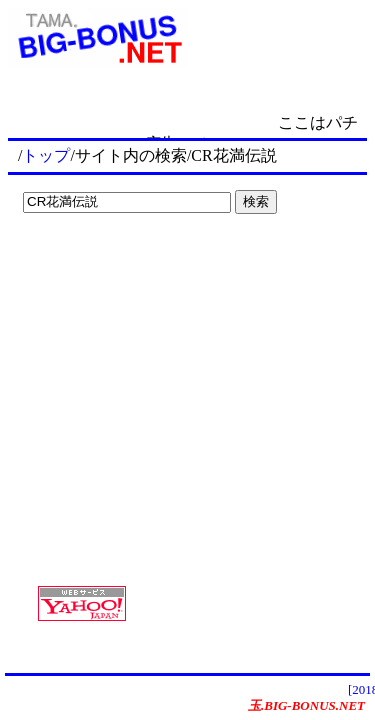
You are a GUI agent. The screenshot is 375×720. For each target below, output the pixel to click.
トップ (46, 155)
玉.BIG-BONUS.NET (306, 705)
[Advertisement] (140, 262)
